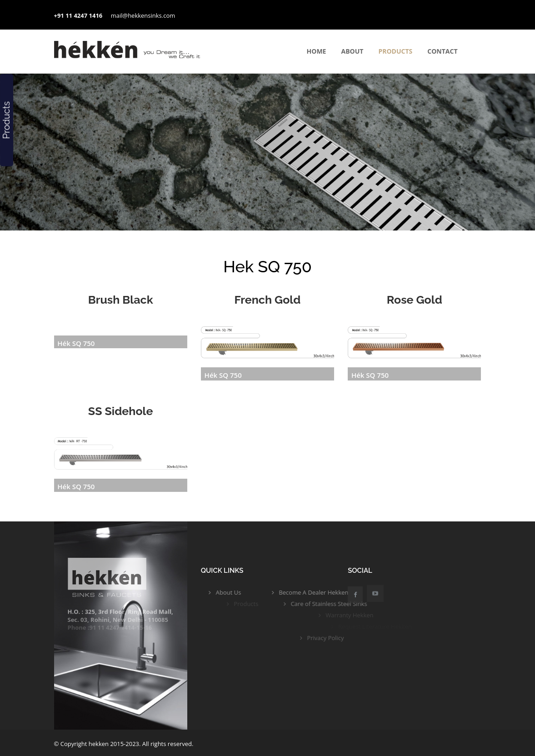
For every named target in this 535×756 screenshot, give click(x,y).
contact (442, 51)
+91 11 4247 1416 (78, 15)
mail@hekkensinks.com (143, 15)
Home (317, 51)
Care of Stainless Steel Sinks (354, 604)
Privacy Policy (350, 638)
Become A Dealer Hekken (332, 592)
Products (395, 51)
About (352, 51)
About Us (234, 592)
